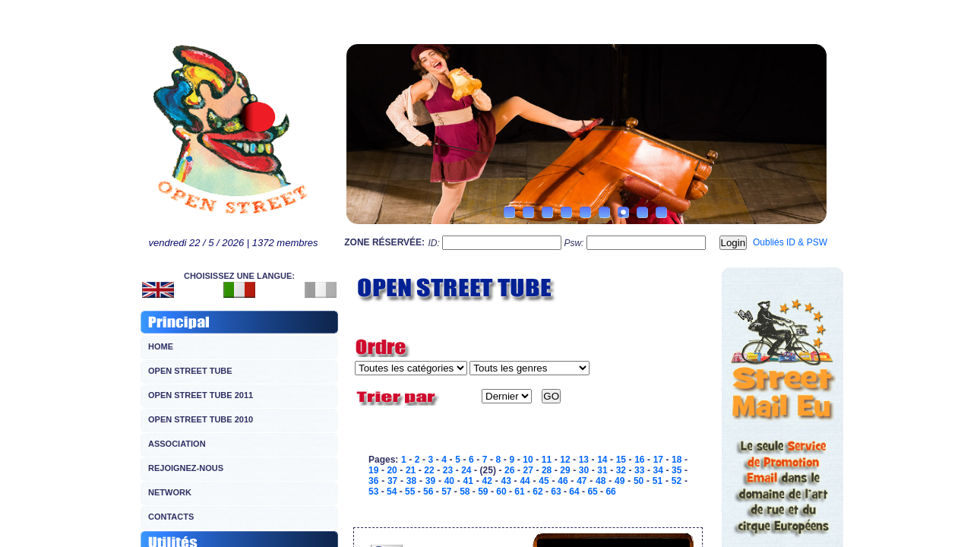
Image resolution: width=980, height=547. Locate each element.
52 (677, 481)
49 (620, 481)
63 (556, 492)
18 (677, 460)
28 (547, 470)
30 (584, 470)
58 (465, 492)
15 (621, 460)
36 (373, 481)
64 (574, 492)
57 (446, 492)
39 (430, 481)
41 (468, 481)
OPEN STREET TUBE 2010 (201, 419)
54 (392, 492)
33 (639, 470)
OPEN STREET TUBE (190, 371)
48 (601, 481)
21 (411, 470)
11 (547, 460)
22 (429, 470)
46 (563, 481)
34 (658, 470)
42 (487, 481)
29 (565, 470)
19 (373, 470)
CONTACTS (171, 517)
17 (658, 460)
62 (537, 492)
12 (565, 460)
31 (602, 470)
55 (410, 492)
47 (582, 481)
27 (528, 470)
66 (610, 492)
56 (428, 492)
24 (466, 470)
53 (373, 492)
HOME (161, 346)
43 (506, 481)
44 (525, 481)
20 (392, 470)
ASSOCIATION (177, 444)
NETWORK (170, 492)
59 (483, 492)
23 (448, 470)
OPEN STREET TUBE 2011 (201, 395)
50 (639, 481)
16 (639, 460)
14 (602, 460)
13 (584, 460)
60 (501, 492)
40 (449, 481)
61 (519, 492)
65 (592, 492)
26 (509, 470)
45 (544, 481)
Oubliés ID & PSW (790, 242)
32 (621, 470)
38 (411, 481)
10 (528, 460)
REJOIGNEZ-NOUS (186, 468)
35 (677, 470)
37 (392, 481)
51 (658, 481)
